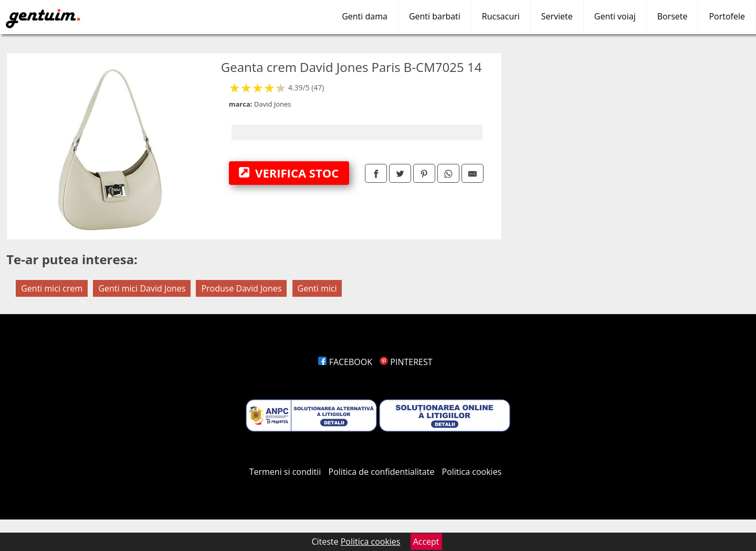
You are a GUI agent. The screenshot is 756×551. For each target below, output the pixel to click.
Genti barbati (435, 16)
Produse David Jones (241, 288)
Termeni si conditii (285, 472)
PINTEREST (406, 362)
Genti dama (365, 16)
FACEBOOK (345, 362)
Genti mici (317, 288)
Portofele (727, 16)
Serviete (557, 16)
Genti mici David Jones (142, 288)
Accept (426, 542)
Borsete (673, 16)
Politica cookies (472, 472)
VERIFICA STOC (289, 173)
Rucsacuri (501, 16)
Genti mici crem (52, 288)
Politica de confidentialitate (382, 472)
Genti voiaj (615, 16)
